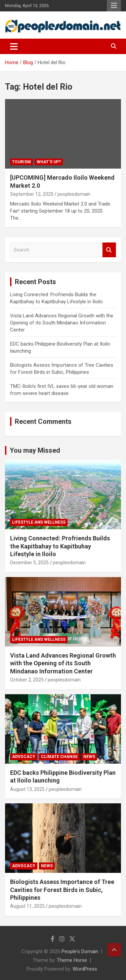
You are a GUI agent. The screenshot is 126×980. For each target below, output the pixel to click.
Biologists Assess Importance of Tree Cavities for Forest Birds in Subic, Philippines (62, 890)
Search (109, 250)
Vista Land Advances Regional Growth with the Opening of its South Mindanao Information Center (62, 323)
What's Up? (49, 162)
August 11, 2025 (27, 906)
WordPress (85, 969)
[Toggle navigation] (14, 46)
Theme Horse (72, 960)
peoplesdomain (74, 194)
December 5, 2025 (29, 563)
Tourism (22, 162)
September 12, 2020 (32, 194)
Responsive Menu (114, 6)
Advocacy (24, 757)
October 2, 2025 (27, 680)
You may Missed (35, 450)
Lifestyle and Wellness (39, 522)
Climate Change (59, 757)
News (89, 757)
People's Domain (80, 951)
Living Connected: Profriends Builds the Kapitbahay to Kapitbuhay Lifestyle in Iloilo (60, 546)
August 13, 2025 (27, 789)
